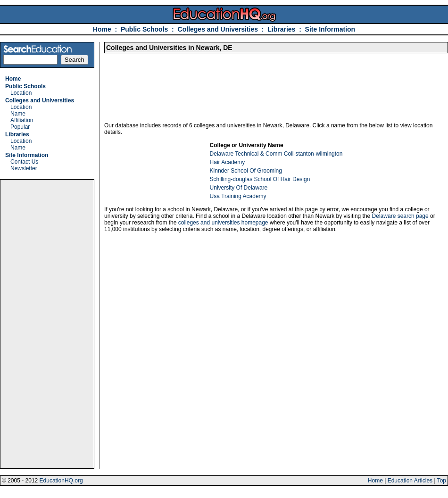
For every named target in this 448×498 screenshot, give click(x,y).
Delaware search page (400, 216)
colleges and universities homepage (223, 223)
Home (102, 29)
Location (21, 93)
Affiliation (22, 120)
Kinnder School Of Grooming (246, 171)
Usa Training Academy (238, 196)
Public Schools (145, 29)
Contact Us (24, 162)
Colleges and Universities (218, 29)
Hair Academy (228, 162)
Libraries (281, 29)
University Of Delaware (239, 188)
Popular (20, 127)
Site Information (330, 29)
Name (18, 114)
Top (442, 481)
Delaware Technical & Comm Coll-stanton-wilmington (276, 154)
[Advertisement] (47, 324)
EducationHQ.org (61, 481)
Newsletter (24, 168)
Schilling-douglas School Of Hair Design (260, 179)
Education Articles (410, 481)
